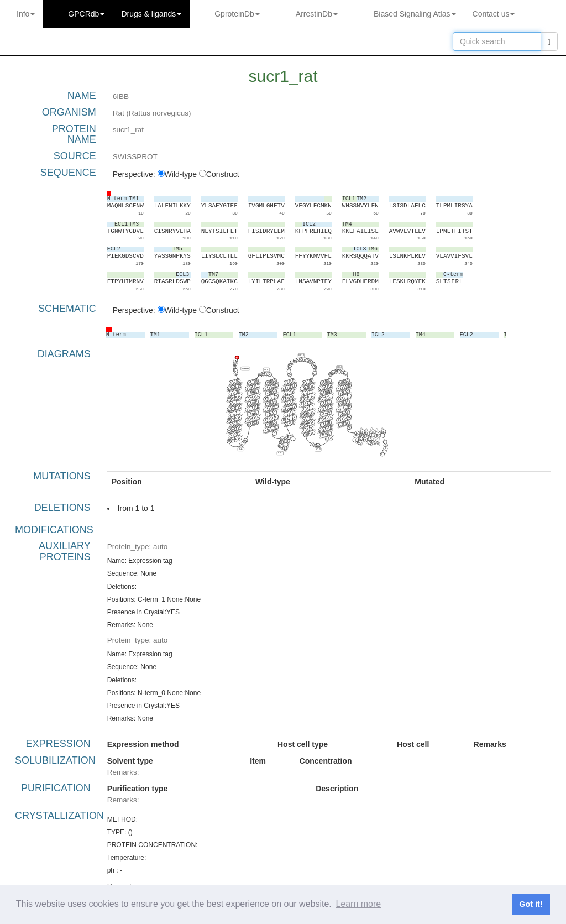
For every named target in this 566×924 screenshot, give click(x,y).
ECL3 (339, 367)
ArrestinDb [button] (317, 14)
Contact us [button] (494, 14)
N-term (245, 368)
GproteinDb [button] (237, 14)
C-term (375, 444)
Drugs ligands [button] (151, 14)
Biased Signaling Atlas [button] (415, 14)
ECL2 (301, 355)
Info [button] (26, 14)
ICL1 (240, 449)
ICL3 (318, 449)
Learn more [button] (358, 904)
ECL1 (266, 369)
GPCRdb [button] (86, 14)
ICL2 (280, 453)
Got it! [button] (531, 904)
